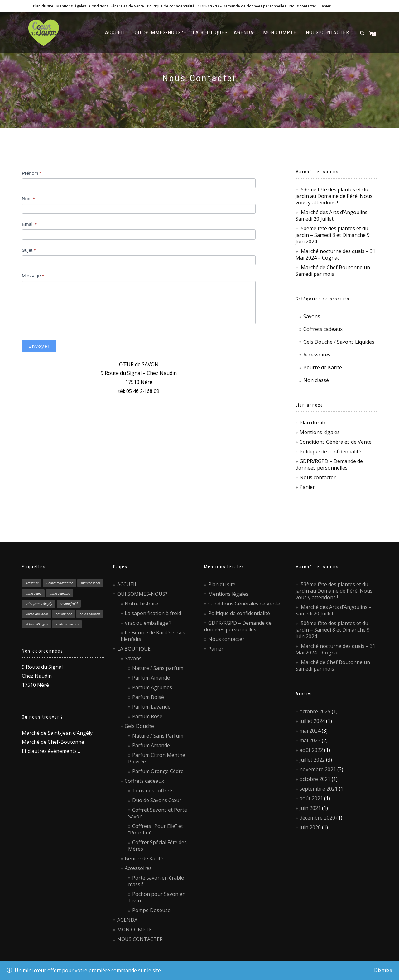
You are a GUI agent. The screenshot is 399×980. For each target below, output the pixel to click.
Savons (312, 316)
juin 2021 (310, 808)
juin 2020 (310, 827)
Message (33, 276)
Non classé (316, 380)
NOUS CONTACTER (327, 32)
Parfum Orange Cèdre (158, 771)
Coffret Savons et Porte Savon (158, 813)
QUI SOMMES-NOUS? (159, 32)
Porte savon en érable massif (156, 881)
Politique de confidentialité (171, 6)
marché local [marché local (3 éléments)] (91, 583)
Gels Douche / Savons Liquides (339, 342)
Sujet (29, 250)
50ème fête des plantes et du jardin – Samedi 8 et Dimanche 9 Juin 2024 (333, 235)
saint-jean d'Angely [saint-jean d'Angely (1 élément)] (39, 604)
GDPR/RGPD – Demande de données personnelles (242, 6)
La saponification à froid (153, 613)
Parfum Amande (151, 678)
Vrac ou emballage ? (148, 623)
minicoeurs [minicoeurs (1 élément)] (34, 593)
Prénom (32, 173)
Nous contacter (303, 6)
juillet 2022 (312, 760)
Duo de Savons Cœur (157, 800)
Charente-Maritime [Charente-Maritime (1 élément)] (60, 583)
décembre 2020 (317, 818)
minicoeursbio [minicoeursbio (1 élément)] (60, 593)
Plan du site (43, 6)
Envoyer (39, 346)
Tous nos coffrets (153, 791)
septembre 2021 (319, 789)
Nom (28, 199)
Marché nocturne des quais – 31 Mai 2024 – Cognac (335, 254)
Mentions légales (71, 6)
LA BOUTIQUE (209, 32)
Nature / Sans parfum (158, 668)
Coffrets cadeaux (323, 329)
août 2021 (311, 798)
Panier (325, 6)
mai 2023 (310, 740)
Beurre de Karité (323, 367)
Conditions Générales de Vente (117, 6)
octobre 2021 (315, 779)
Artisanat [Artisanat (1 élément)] (32, 583)
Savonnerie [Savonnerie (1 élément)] (64, 614)
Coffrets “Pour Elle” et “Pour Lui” (156, 829)
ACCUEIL (115, 32)
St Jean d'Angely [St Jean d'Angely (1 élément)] (37, 624)
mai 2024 (310, 731)
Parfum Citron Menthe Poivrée (157, 758)
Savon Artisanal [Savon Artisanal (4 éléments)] (37, 614)
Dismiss (383, 970)
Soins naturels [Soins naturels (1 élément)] (90, 614)
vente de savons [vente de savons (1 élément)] (67, 624)
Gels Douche (139, 726)
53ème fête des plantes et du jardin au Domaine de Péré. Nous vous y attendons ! (334, 196)
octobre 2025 (315, 711)
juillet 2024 (312, 721)
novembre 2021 (318, 769)
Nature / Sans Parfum (158, 736)
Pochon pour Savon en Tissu (157, 897)
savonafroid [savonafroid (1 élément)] (69, 604)
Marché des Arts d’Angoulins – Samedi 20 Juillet (334, 215)
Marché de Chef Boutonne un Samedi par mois (333, 271)
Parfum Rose (147, 716)
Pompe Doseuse (151, 910)
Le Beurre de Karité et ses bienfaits (153, 636)
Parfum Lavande (151, 707)
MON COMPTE (280, 32)
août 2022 (311, 750)
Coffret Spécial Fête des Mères (157, 846)
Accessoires (317, 355)
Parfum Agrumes (152, 687)
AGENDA (244, 32)
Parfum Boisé (148, 697)
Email (29, 224)
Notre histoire (141, 604)
